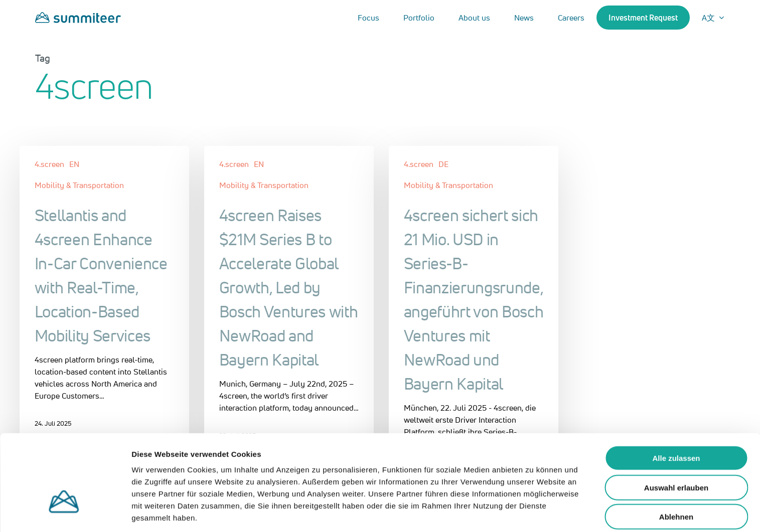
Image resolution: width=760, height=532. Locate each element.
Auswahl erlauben (676, 450)
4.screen (49, 164)
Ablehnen (676, 479)
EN (74, 164)
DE (443, 164)
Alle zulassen (676, 420)
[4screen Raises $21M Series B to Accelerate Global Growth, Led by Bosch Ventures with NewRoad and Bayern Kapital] (289, 301)
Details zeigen (534, 512)
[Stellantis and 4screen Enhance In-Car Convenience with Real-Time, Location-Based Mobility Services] (105, 295)
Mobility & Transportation (79, 185)
